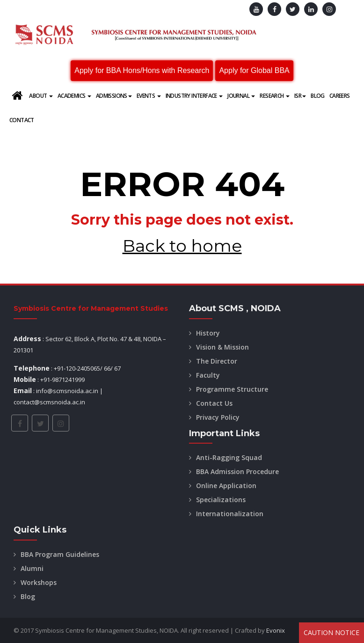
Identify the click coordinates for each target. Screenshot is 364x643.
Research (275, 96)
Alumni (32, 568)
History (208, 333)
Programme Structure (232, 389)
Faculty (208, 375)
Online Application (226, 486)
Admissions (114, 96)
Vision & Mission (222, 347)
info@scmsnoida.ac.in (67, 391)
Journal (241, 96)
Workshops (39, 582)
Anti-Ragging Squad (229, 457)
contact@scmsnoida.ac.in (49, 402)
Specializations (221, 500)
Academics (74, 96)
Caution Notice (331, 632)
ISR (300, 96)
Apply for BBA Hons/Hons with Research (142, 70)
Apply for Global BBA (254, 70)
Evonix (276, 630)
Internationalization (230, 514)
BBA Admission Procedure (237, 471)
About (41, 96)
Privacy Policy (218, 417)
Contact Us (214, 403)
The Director (217, 361)
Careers (340, 96)
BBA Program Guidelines (60, 554)
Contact (22, 120)
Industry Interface (194, 96)
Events (149, 96)
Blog (318, 96)
